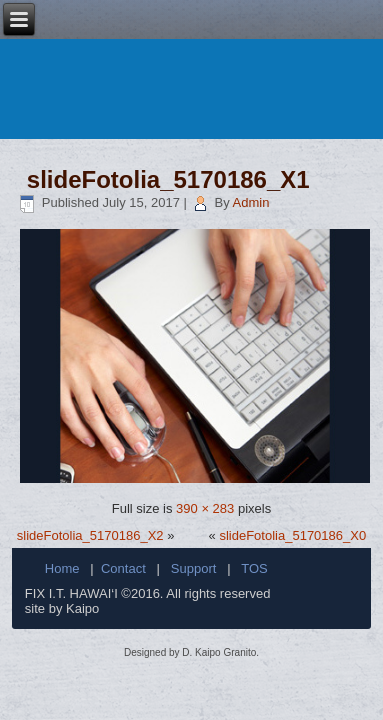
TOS (254, 568)
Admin (251, 202)
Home (62, 568)
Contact (123, 568)
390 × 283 (205, 508)
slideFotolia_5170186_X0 (292, 535)
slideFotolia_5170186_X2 (90, 535)
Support (194, 568)
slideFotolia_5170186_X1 (168, 179)
